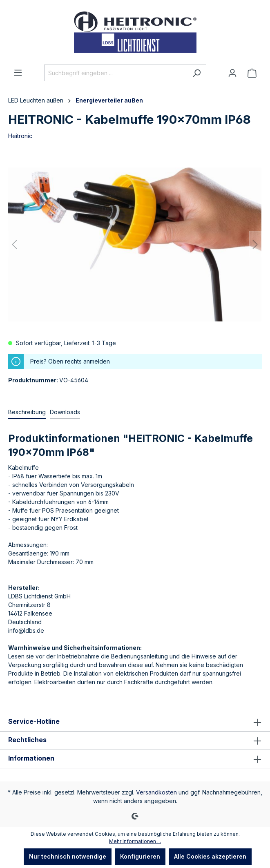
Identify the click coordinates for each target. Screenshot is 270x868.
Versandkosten (156, 792)
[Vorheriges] (14, 244)
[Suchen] (197, 73)
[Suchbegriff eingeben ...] (116, 73)
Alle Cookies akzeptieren (210, 856)
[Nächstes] (255, 244)
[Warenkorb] (252, 73)
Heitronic (20, 136)
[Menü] (18, 73)
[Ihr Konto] (232, 73)
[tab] (27, 412)
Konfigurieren (140, 856)
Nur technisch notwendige (68, 856)
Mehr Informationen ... (135, 841)
